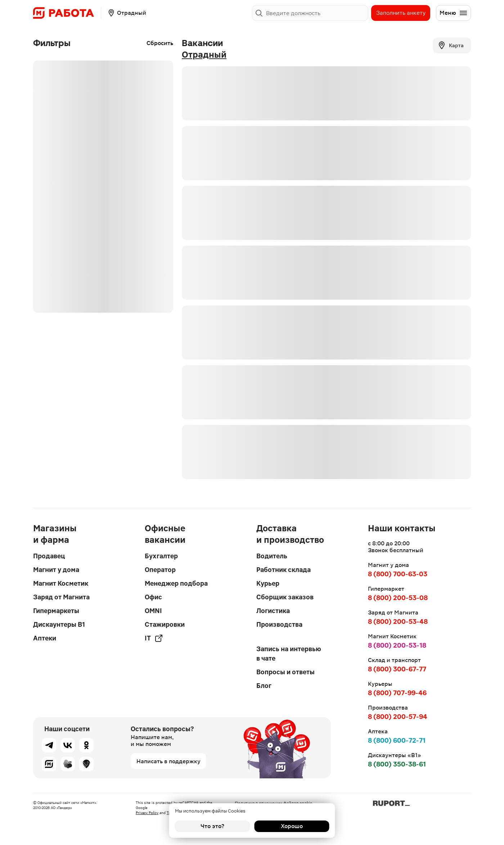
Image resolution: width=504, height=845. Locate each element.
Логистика (273, 611)
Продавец (49, 556)
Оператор (160, 570)
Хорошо (292, 826)
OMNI (153, 611)
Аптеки (45, 638)
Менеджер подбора (176, 583)
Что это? (212, 826)
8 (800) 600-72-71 (397, 740)
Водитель (272, 556)
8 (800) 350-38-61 (397, 764)
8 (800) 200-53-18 (397, 645)
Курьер (268, 583)
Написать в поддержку (168, 761)
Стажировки (165, 624)
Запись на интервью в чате (289, 654)
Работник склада (283, 570)
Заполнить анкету (401, 13)
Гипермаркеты (56, 611)
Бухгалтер (161, 556)
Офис (153, 597)
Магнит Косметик (61, 583)
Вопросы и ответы (285, 672)
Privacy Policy (147, 813)
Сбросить (160, 43)
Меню (454, 13)
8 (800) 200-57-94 (398, 717)
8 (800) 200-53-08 (398, 598)
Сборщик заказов (285, 597)
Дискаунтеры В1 (59, 624)
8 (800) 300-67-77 (397, 669)
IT (154, 638)
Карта (451, 45)
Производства (279, 624)
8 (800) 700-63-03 (398, 574)
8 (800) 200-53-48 (398, 622)
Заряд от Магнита (61, 597)
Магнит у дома (56, 570)
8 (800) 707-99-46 (397, 693)
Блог (264, 686)
